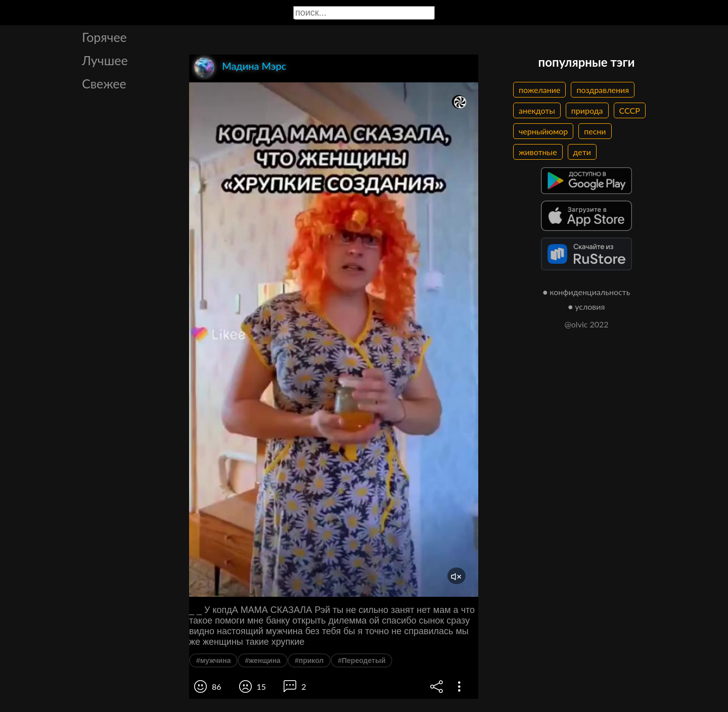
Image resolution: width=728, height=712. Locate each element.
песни (595, 131)
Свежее (104, 83)
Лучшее (105, 60)
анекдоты (537, 110)
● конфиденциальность (587, 292)
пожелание (539, 90)
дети (582, 152)
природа (587, 110)
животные (538, 152)
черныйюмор (543, 131)
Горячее (104, 37)
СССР (630, 110)
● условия (587, 306)
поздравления (603, 90)
